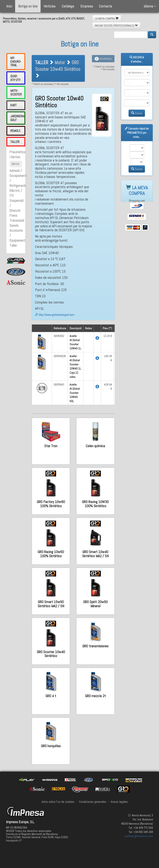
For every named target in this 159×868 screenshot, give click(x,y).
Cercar (137, 113)
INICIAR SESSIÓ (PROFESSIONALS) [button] (116, 26)
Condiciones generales (93, 802)
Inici (9, 6)
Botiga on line (28, 6)
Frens (13, 216)
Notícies (50, 6)
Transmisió (17, 221)
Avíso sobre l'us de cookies (58, 802)
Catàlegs (68, 6)
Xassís (14, 226)
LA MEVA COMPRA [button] (107, 18)
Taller (13, 245)
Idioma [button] (150, 6)
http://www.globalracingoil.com (55, 315)
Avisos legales (119, 802)
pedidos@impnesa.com (139, 836)
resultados (103, 59)
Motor (16, 164)
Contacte (105, 6)
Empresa (87, 6)
